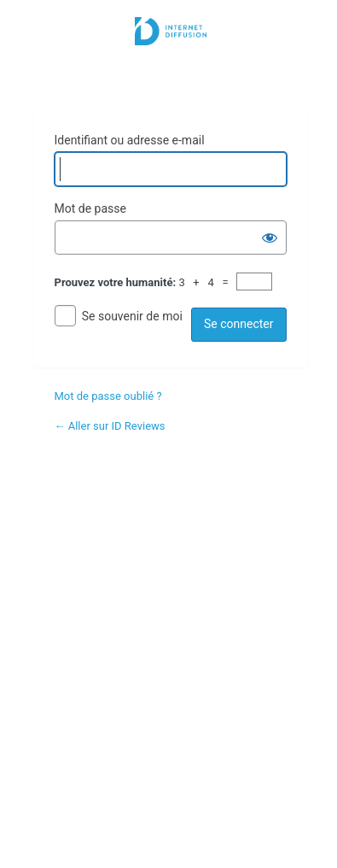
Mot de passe (90, 208)
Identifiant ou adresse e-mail (130, 140)
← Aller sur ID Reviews (110, 426)
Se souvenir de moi (132, 316)
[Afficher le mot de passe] (270, 238)
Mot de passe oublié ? (108, 396)
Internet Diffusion (171, 53)
